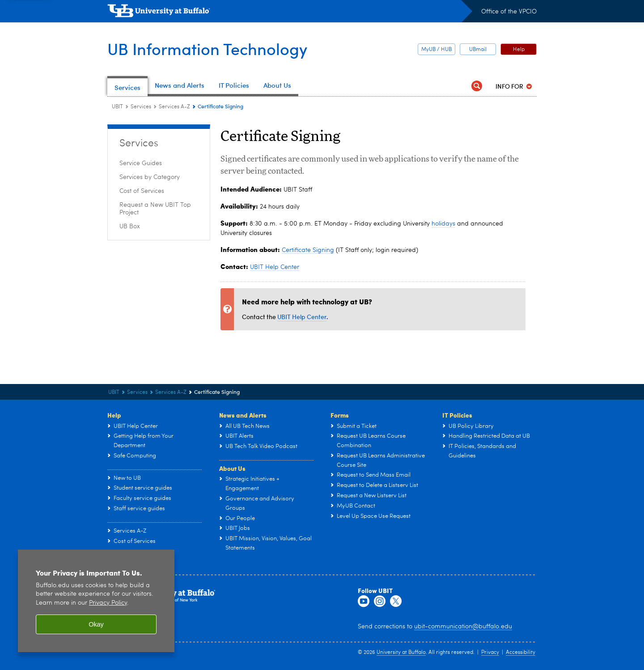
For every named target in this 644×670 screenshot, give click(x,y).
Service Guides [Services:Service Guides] (141, 163)
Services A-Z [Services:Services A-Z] (174, 107)
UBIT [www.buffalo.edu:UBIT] (117, 107)
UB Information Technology (207, 49)
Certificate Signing (308, 250)
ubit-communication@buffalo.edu (463, 627)
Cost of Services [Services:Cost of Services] (142, 191)
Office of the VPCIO (509, 12)
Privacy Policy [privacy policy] (108, 603)
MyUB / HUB (436, 50)
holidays (443, 224)
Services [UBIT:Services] (141, 107)
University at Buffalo (401, 653)
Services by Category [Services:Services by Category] (150, 177)
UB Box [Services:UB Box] (130, 226)
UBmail (478, 50)
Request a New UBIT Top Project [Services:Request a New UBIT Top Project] (155, 209)
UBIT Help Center (275, 267)
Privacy (490, 653)
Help (519, 50)
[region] (96, 601)
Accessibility (521, 653)
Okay (96, 624)
